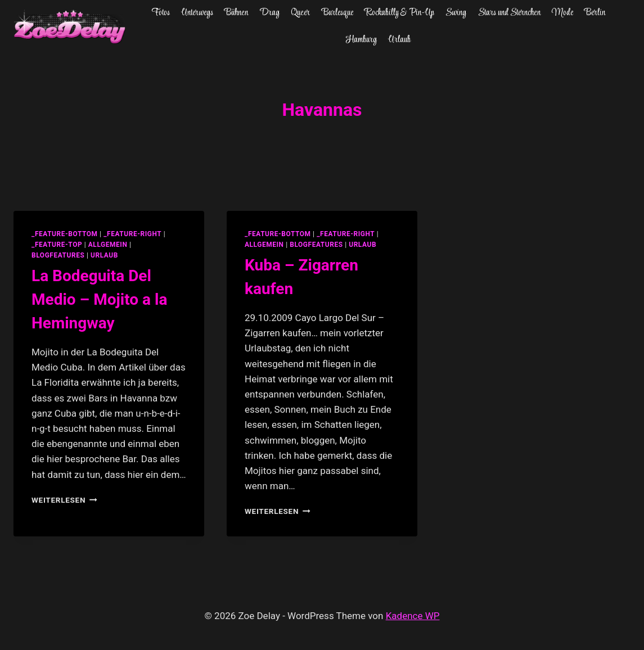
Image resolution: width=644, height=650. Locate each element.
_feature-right (132, 234)
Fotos (161, 13)
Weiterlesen (64, 500)
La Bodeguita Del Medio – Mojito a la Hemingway (99, 299)
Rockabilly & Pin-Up (399, 13)
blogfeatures (58, 255)
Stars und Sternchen (509, 13)
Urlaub (399, 40)
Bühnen (236, 13)
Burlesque (337, 13)
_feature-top (57, 245)
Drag (270, 13)
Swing (456, 13)
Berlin (595, 13)
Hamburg (361, 40)
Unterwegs (197, 13)
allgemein (108, 245)
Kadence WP (413, 616)
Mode (562, 13)
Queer (300, 13)
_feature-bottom (65, 234)
